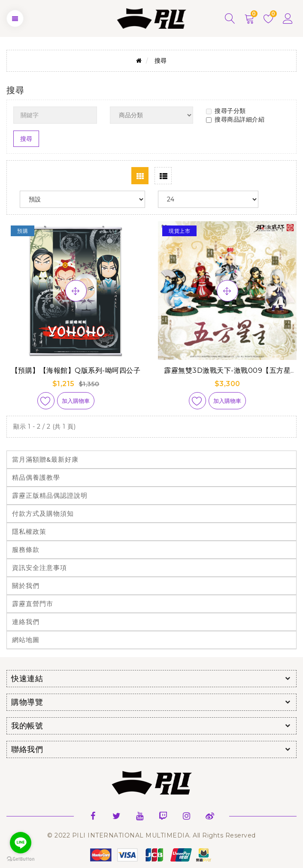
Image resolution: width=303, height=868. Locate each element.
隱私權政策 (29, 531)
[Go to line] (21, 843)
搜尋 (161, 61)
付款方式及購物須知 (43, 513)
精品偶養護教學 (36, 477)
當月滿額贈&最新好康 (45, 459)
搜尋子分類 (226, 111)
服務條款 (26, 550)
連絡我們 (26, 622)
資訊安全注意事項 (39, 568)
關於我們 (26, 586)
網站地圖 (26, 640)
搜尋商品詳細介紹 (235, 119)
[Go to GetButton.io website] (21, 859)
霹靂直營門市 (33, 604)
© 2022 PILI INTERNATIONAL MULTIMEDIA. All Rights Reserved (151, 835)
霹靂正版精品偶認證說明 (50, 495)
